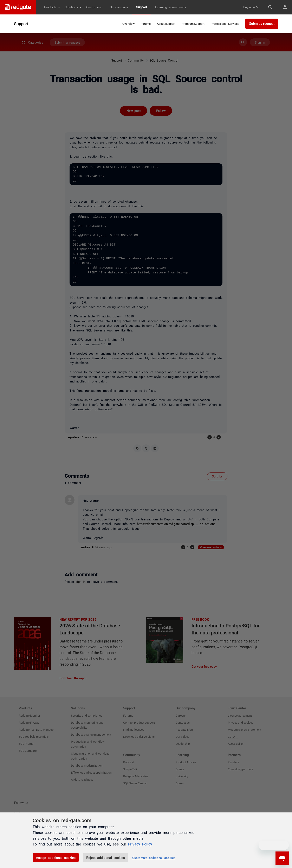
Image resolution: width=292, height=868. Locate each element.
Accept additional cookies (56, 857)
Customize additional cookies (154, 858)
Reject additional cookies (106, 857)
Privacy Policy (140, 844)
